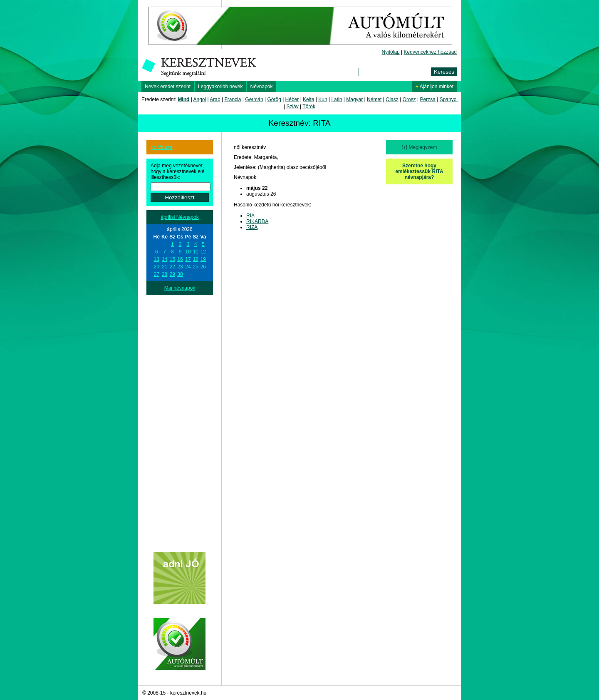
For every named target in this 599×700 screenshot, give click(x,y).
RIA (250, 216)
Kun (323, 99)
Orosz (409, 99)
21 (165, 267)
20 (157, 267)
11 (196, 252)
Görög (274, 99)
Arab (215, 99)
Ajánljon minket (434, 87)
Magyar (354, 99)
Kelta (308, 99)
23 (180, 267)
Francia (233, 99)
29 (172, 274)
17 (188, 259)
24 (188, 267)
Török (309, 107)
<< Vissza (161, 147)
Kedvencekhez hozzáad (430, 52)
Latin (337, 99)
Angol (200, 99)
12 (203, 252)
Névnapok (261, 87)
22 (172, 267)
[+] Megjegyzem (419, 147)
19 (203, 259)
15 (172, 259)
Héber (292, 99)
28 (165, 274)
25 (196, 267)
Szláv (292, 107)
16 (180, 259)
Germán (254, 99)
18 (196, 259)
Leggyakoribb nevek (220, 87)
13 (157, 259)
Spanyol (449, 99)
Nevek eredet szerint (168, 87)
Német (374, 99)
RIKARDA (257, 221)
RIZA (252, 227)
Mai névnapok (180, 288)
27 (157, 274)
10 (188, 252)
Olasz (392, 99)
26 (203, 267)
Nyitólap (390, 52)
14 (165, 259)
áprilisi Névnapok (179, 217)
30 (180, 274)
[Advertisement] (180, 420)
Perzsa (427, 99)
